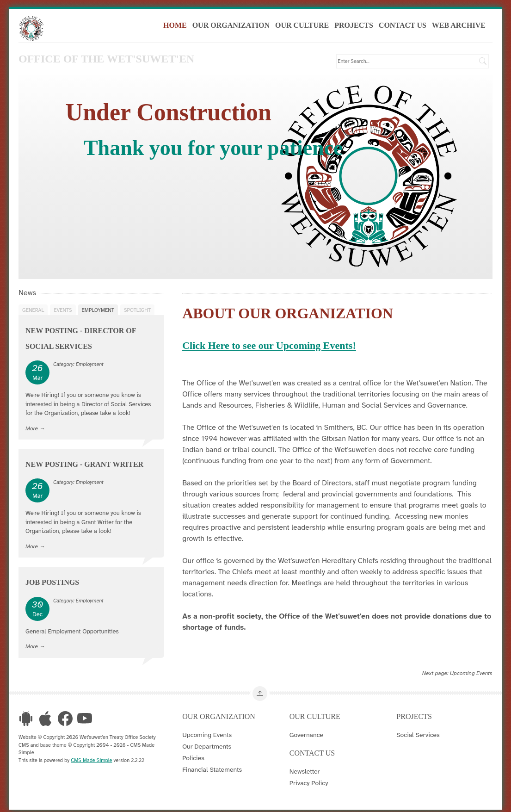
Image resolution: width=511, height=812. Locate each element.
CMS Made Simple (91, 762)
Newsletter (305, 774)
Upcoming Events (471, 675)
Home (179, 27)
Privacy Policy (309, 785)
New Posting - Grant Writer (84, 467)
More (32, 430)
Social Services (418, 737)
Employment (98, 312)
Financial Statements (212, 772)
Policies (193, 760)
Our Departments (207, 749)
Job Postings (52, 585)
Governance (306, 737)
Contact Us (406, 27)
